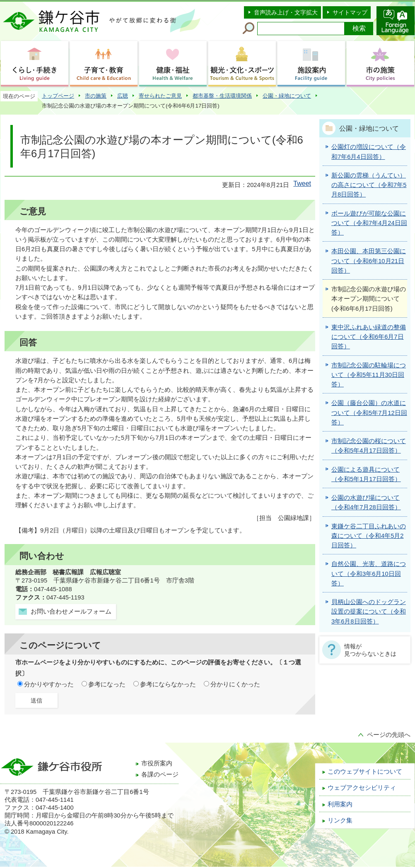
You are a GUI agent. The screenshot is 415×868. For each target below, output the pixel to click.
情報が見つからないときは (370, 650)
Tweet (302, 183)
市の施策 (96, 96)
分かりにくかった (235, 684)
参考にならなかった (168, 684)
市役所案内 (157, 763)
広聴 (123, 96)
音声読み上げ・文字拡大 (286, 12)
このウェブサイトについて (365, 772)
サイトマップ (350, 12)
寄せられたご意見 (160, 96)
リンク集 (340, 820)
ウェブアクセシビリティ (362, 788)
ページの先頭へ (389, 735)
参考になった (107, 684)
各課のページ (160, 774)
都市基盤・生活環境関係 (222, 96)
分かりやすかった (49, 684)
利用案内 (340, 804)
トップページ (58, 96)
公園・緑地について (287, 96)
